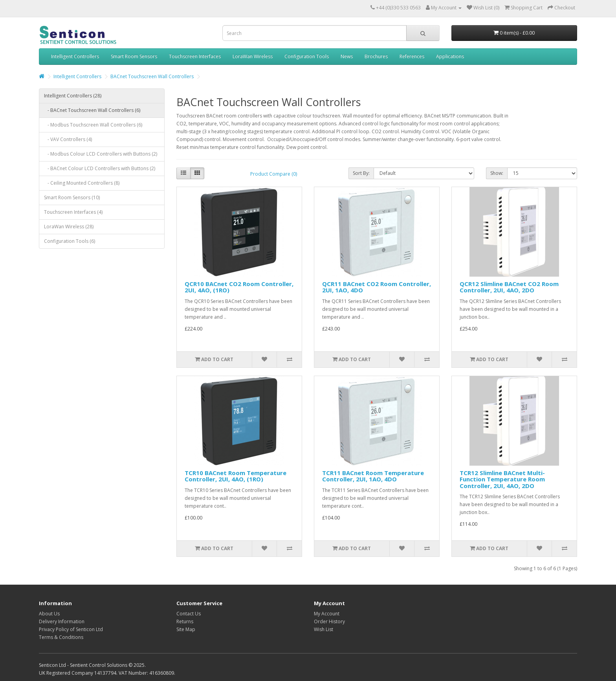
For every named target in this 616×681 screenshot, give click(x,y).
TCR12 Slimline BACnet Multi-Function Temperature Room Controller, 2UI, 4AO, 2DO (502, 479)
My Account (327, 614)
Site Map (186, 629)
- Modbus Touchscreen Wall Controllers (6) (93, 125)
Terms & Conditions (61, 637)
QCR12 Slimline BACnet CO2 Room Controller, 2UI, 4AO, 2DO (509, 287)
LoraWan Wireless (253, 56)
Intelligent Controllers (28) (73, 96)
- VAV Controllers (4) (68, 139)
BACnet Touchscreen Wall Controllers (152, 76)
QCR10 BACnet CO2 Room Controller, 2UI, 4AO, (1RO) (239, 287)
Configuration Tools (307, 56)
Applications (450, 56)
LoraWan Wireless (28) (69, 227)
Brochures (376, 56)
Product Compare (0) (274, 174)
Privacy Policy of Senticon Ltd (71, 629)
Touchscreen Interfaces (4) (73, 212)
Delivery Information (62, 621)
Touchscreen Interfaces (195, 56)
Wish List (324, 629)
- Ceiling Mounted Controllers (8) (82, 183)
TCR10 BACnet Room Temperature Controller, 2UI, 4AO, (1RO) (236, 476)
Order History (329, 621)
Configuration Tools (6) (70, 241)
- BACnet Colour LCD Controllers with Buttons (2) (100, 168)
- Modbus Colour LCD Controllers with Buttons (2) (101, 154)
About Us (49, 614)
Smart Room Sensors (134, 56)
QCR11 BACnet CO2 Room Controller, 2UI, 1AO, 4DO (377, 287)
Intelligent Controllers (75, 56)
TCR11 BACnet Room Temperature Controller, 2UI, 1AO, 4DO (373, 476)
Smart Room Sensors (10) (72, 197)
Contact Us (189, 614)
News (347, 56)
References (412, 56)
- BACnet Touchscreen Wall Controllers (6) (92, 110)
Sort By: (361, 173)
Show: (497, 173)
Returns (185, 621)
